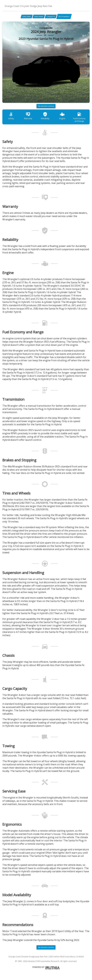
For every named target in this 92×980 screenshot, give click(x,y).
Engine (62, 116)
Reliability (45, 116)
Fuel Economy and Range (79, 117)
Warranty (28, 116)
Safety (11, 116)
